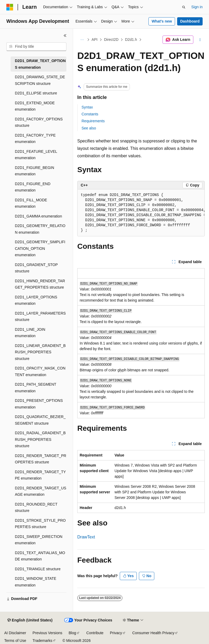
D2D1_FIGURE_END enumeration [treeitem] (33, 187)
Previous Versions (47, 633)
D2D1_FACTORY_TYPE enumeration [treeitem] (35, 139)
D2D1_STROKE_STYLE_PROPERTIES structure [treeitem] (40, 524)
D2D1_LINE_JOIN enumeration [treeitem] (30, 333)
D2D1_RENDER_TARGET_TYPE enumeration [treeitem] (40, 475)
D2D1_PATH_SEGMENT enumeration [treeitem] (36, 388)
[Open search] (184, 7)
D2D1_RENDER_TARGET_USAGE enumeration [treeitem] (40, 491)
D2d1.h (131, 40)
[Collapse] (65, 36)
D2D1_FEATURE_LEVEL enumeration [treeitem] (36, 155)
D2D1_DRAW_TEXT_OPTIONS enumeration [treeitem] (40, 64)
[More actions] (200, 40)
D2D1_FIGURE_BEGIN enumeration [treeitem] (35, 171)
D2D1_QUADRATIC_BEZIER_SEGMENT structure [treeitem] (40, 420)
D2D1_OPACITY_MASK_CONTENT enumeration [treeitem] (40, 371)
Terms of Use (15, 641)
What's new (162, 21)
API (95, 40)
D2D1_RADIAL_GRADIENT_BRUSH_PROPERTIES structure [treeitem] (40, 439)
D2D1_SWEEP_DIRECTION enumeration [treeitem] (39, 540)
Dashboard (190, 21)
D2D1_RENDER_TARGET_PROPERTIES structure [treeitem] (40, 459)
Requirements (93, 121)
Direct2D (111, 40)
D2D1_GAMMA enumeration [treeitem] (38, 216)
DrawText (86, 537)
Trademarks (42, 641)
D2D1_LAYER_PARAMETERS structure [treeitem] (40, 317)
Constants (90, 114)
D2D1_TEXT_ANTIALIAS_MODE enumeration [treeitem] (40, 556)
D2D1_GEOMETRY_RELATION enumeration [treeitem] (40, 229)
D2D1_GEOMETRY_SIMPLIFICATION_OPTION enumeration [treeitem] (40, 248)
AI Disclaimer (15, 633)
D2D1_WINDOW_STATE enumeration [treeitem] (36, 582)
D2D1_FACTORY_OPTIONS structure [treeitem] (39, 122)
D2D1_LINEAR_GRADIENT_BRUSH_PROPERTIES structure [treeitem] (40, 352)
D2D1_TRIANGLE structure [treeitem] (38, 569)
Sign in (197, 7)
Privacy (116, 633)
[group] (141, 213)
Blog (72, 633)
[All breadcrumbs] (82, 40)
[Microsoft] (10, 7)
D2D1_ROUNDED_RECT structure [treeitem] (36, 508)
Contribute (95, 633)
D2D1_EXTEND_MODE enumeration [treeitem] (35, 106)
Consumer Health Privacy (153, 633)
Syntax (87, 107)
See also (89, 128)
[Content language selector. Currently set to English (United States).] (30, 620)
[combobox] (36, 47)
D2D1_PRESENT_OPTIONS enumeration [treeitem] (39, 404)
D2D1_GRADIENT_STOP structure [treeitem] (36, 268)
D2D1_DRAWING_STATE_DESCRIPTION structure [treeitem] (40, 80)
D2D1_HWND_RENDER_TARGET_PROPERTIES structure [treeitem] (40, 284)
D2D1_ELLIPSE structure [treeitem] (36, 93)
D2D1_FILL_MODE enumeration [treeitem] (31, 203)
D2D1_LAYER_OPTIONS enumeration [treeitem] (36, 300)
